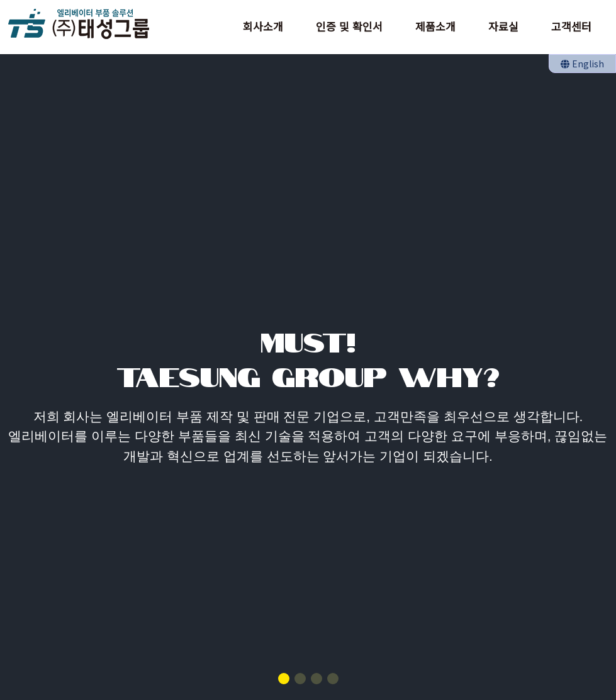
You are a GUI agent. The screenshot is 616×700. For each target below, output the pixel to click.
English (582, 64)
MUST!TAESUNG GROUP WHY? (308, 357)
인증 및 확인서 (349, 26)
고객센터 (571, 26)
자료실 (503, 26)
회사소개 (263, 26)
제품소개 (435, 26)
